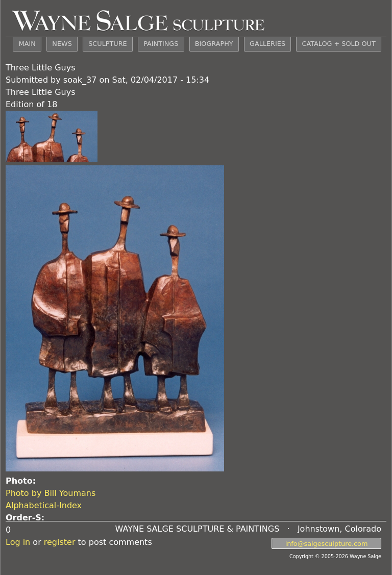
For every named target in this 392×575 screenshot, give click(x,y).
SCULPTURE (107, 44)
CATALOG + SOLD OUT (338, 44)
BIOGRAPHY (214, 44)
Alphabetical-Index (44, 505)
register (60, 542)
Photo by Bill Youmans (51, 493)
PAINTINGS (161, 44)
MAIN (27, 44)
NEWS (62, 44)
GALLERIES (267, 44)
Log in (18, 542)
